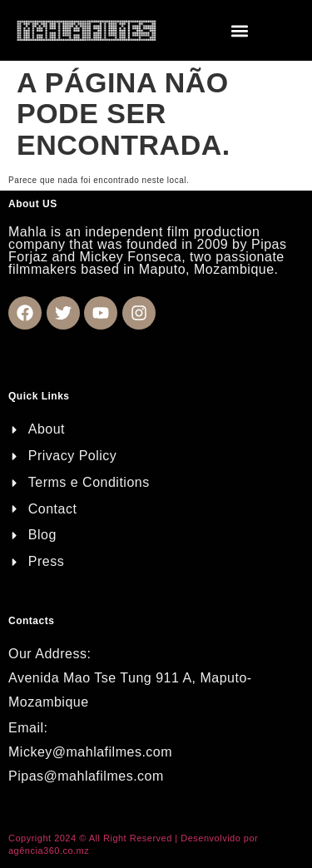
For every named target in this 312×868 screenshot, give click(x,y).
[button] (240, 30)
